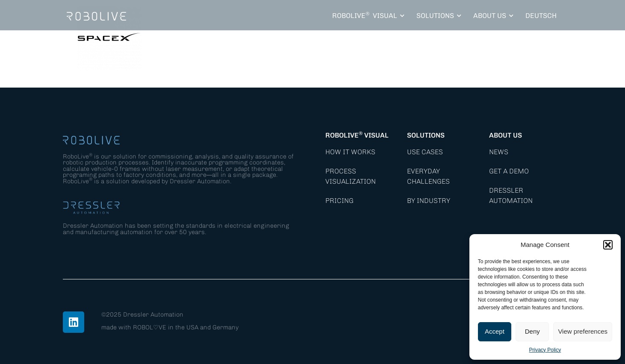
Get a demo (509, 171)
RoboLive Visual (357, 135)
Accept (495, 331)
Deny (532, 331)
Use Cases (425, 152)
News (499, 152)
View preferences (583, 331)
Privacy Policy (545, 350)
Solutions (426, 135)
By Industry (429, 201)
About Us (506, 135)
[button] (608, 245)
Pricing (339, 201)
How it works (350, 152)
